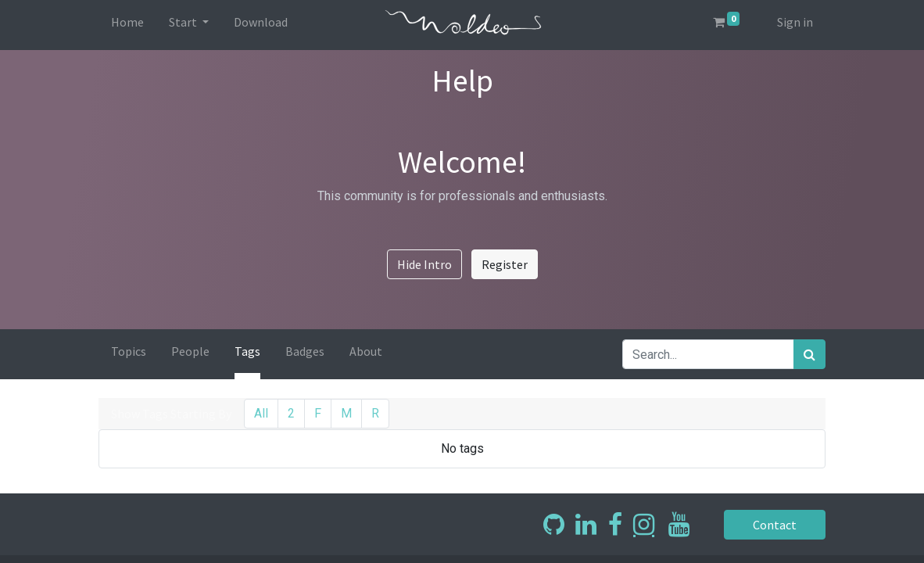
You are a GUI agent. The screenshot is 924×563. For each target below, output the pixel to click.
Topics (129, 351)
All (261, 413)
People (190, 351)
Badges (305, 351)
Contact (775, 525)
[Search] (809, 354)
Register (505, 264)
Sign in (795, 22)
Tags (247, 351)
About (366, 351)
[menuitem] (127, 25)
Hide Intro (424, 264)
